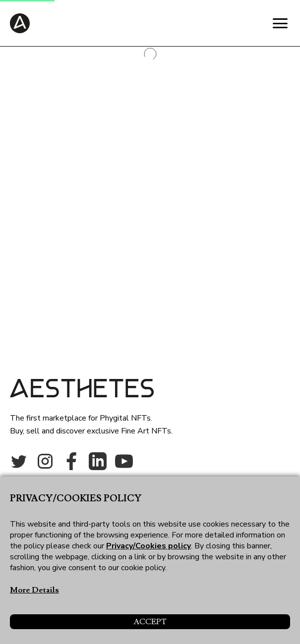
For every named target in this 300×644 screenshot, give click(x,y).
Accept (150, 622)
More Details (34, 590)
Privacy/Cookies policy (149, 546)
